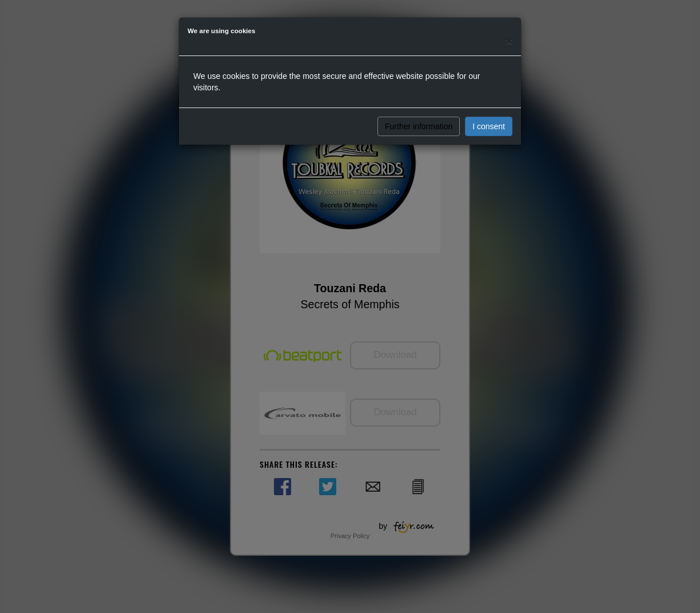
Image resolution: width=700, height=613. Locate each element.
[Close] (509, 41)
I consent (489, 126)
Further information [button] (419, 126)
